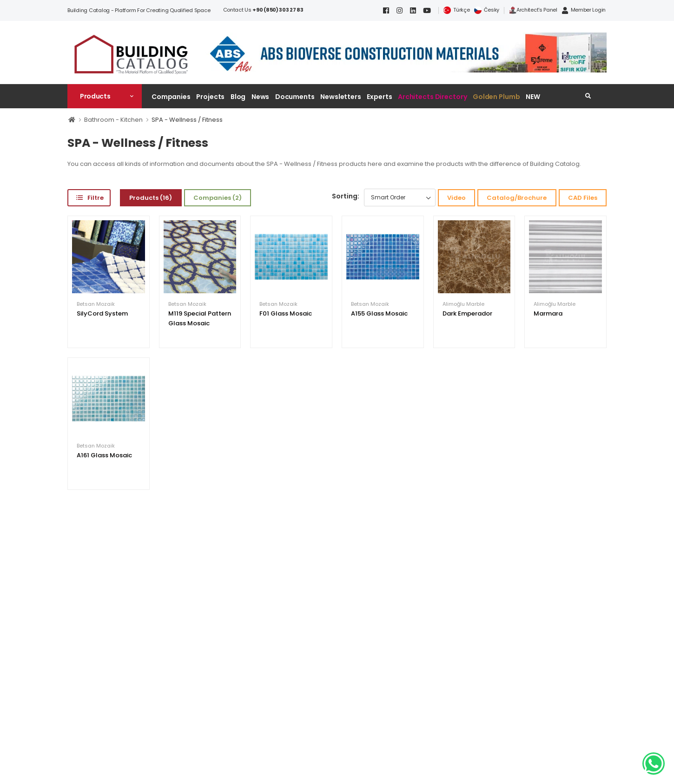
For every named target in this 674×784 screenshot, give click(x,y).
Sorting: (346, 196)
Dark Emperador (467, 313)
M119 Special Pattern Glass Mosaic (200, 318)
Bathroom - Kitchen (113, 120)
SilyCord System (102, 313)
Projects (210, 97)
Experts (379, 97)
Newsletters (341, 97)
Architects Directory (432, 97)
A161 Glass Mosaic (104, 455)
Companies (171, 97)
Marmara (548, 313)
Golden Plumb (496, 97)
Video (456, 198)
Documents (295, 97)
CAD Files (583, 198)
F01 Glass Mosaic (286, 313)
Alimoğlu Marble (463, 304)
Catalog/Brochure (517, 198)
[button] (105, 96)
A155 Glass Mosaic (379, 313)
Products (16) (151, 198)
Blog (238, 97)
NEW (533, 97)
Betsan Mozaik (96, 304)
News (261, 97)
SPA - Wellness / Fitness (187, 120)
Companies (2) (218, 198)
